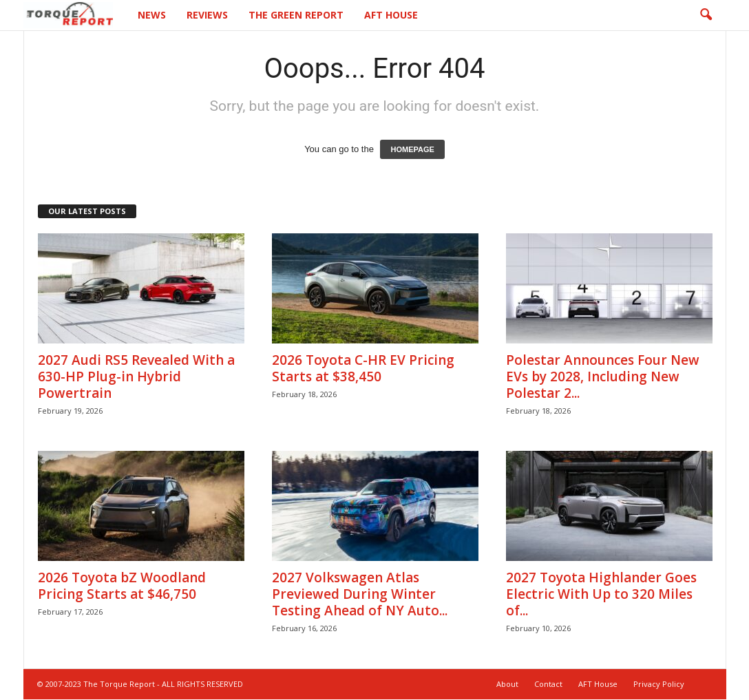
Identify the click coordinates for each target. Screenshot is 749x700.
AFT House (391, 15)
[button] (706, 15)
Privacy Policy (659, 684)
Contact (548, 684)
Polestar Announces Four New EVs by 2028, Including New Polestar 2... (603, 376)
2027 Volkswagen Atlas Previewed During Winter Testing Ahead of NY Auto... (360, 594)
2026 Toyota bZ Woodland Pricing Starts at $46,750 (122, 586)
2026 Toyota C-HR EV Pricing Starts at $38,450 (363, 368)
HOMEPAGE (412, 149)
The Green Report (296, 15)
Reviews (207, 15)
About (507, 684)
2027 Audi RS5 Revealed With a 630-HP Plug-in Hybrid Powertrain (136, 376)
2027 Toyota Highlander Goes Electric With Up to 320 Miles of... (601, 594)
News (152, 15)
